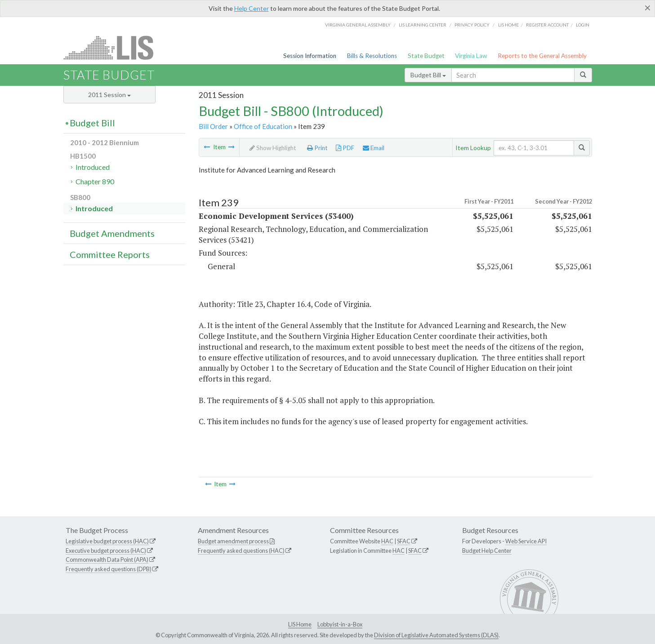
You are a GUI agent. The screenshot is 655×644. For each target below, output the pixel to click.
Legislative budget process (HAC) (107, 541)
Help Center (252, 8)
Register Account (547, 25)
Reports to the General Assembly (542, 56)
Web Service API (526, 541)
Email (374, 148)
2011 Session (109, 95)
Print (317, 148)
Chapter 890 (95, 181)
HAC (387, 541)
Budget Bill (428, 75)
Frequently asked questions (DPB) (109, 569)
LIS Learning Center (423, 25)
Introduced (93, 167)
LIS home (508, 25)
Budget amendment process (233, 541)
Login (583, 25)
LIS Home (300, 624)
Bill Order (213, 126)
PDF (345, 148)
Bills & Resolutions (372, 56)
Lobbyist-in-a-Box (340, 624)
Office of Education (263, 126)
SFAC (404, 541)
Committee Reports (110, 254)
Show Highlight (273, 148)
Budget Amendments (112, 233)
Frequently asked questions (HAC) (241, 551)
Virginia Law (471, 56)
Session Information (310, 56)
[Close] (648, 8)
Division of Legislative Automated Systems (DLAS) (436, 635)
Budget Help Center (487, 551)
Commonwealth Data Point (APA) (107, 560)
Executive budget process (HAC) (106, 551)
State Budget (426, 56)
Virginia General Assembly (358, 25)
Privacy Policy (472, 25)
